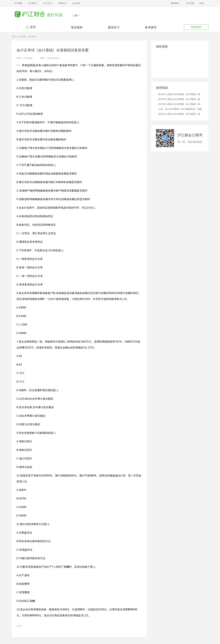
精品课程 (196, 27)
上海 (75, 15)
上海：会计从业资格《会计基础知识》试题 (180, 109)
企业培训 (76, 3)
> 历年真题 (21, 37)
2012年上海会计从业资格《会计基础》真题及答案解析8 (181, 99)
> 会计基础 (31, 37)
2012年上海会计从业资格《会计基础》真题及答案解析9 (181, 114)
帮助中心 (63, 3)
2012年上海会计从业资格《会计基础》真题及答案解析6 (181, 104)
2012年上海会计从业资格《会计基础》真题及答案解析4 (181, 94)
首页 (33, 27)
